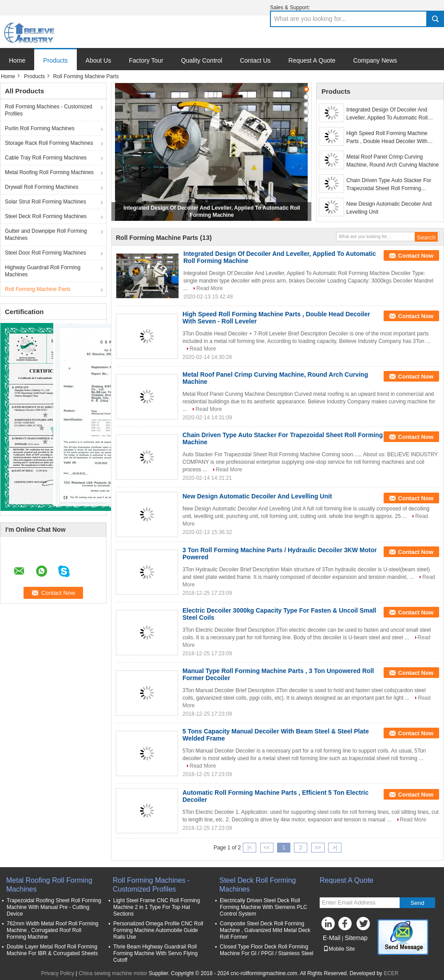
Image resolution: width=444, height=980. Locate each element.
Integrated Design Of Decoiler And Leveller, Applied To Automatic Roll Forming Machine (387, 114)
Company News (375, 60)
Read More (209, 288)
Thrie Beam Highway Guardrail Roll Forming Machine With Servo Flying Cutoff (155, 953)
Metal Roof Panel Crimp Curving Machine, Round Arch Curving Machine (392, 161)
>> (318, 848)
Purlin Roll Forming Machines (40, 128)
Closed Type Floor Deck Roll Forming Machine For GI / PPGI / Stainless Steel (267, 950)
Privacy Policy (57, 973)
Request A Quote (312, 60)
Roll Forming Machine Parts (38, 289)
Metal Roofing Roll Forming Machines (49, 172)
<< (267, 848)
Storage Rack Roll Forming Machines (49, 143)
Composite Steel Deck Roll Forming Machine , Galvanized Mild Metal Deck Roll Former (265, 930)
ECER (391, 973)
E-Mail (332, 938)
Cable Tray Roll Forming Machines (46, 158)
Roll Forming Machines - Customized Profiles (49, 110)
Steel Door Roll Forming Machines (46, 253)
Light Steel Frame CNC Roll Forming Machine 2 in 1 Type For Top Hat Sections (157, 907)
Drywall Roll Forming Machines (42, 187)
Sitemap (356, 938)
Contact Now (416, 256)
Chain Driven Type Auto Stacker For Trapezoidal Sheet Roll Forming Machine (389, 185)
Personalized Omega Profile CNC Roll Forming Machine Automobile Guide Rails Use (158, 930)
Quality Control (202, 60)
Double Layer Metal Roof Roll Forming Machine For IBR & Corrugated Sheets (52, 950)
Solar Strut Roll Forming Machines (46, 202)
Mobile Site (339, 949)
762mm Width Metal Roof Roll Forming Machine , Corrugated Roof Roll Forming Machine (53, 930)
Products (55, 60)
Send (417, 903)
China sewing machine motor (113, 973)
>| (335, 848)
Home (17, 60)
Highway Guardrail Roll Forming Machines (43, 271)
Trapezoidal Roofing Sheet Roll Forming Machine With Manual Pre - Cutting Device (54, 907)
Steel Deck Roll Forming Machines (46, 216)
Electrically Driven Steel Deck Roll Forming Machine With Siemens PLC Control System (264, 907)
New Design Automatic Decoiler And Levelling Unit (389, 208)
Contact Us (255, 60)
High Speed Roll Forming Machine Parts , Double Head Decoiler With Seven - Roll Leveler (387, 138)
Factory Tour (146, 60)
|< (250, 848)
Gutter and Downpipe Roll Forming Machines (46, 235)
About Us (99, 60)
